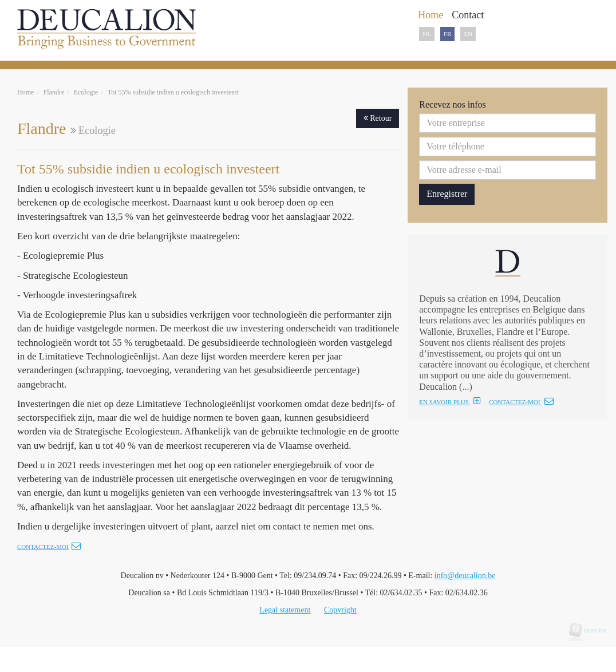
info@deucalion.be (465, 576)
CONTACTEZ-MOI (521, 402)
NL (427, 34)
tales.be (591, 630)
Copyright (340, 610)
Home (25, 92)
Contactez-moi (49, 547)
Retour (378, 118)
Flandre (54, 92)
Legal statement (285, 610)
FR (447, 34)
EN (468, 34)
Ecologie (86, 92)
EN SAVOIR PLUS (450, 402)
